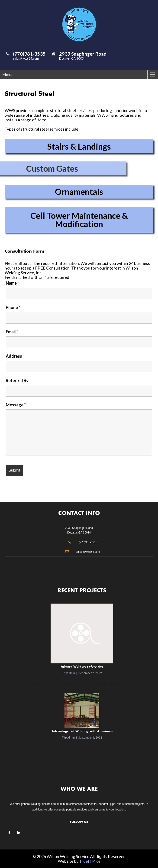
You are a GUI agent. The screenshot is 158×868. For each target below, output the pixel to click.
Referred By (17, 380)
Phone (13, 307)
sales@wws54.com (26, 58)
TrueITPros (90, 861)
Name (12, 283)
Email (12, 332)
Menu (7, 74)
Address (14, 356)
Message (16, 405)
